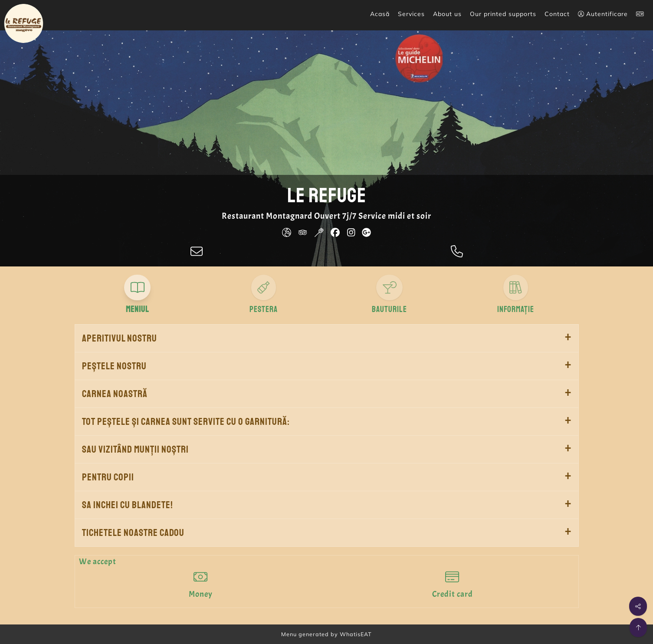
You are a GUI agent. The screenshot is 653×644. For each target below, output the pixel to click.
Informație (516, 309)
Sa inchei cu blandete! (128, 505)
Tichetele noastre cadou (133, 533)
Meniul (138, 309)
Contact (557, 14)
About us (447, 14)
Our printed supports (503, 14)
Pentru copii (108, 477)
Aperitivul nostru (120, 338)
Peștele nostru (114, 366)
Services (411, 14)
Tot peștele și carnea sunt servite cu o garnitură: (186, 422)
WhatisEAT (356, 634)
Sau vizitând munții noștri (135, 449)
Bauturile (389, 309)
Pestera (264, 309)
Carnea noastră (115, 394)
